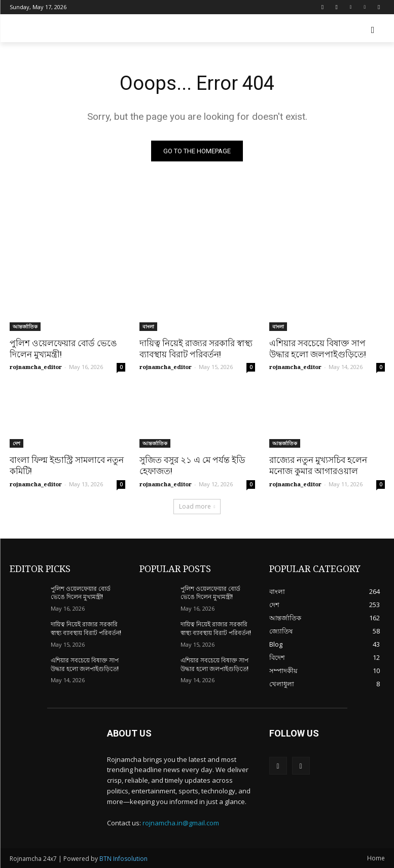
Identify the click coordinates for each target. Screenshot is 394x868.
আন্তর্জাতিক (25, 326)
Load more (197, 506)
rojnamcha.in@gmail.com (181, 823)
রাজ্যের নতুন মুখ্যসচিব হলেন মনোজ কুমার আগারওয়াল (318, 465)
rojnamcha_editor (36, 367)
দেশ (16, 443)
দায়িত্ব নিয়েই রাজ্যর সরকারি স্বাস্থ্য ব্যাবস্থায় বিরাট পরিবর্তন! (196, 349)
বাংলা (148, 326)
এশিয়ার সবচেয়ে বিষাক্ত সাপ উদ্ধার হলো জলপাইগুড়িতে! (318, 349)
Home (376, 858)
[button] (373, 30)
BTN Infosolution (123, 859)
